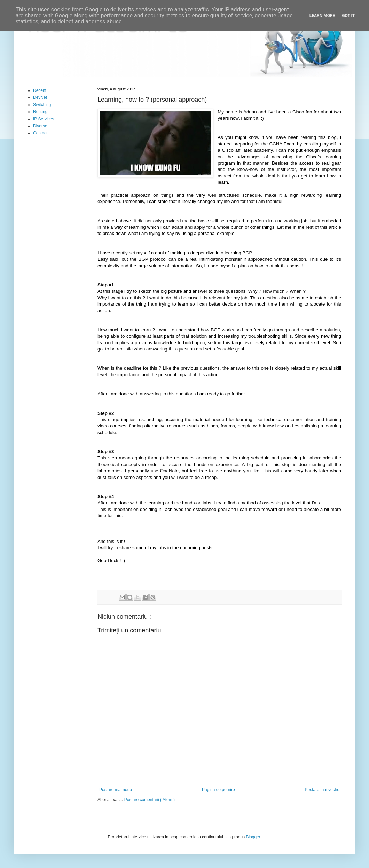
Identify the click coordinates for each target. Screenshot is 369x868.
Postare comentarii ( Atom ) (150, 800)
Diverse (40, 126)
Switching (42, 105)
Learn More (322, 16)
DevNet (40, 97)
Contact (40, 133)
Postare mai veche (322, 790)
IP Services (44, 119)
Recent (40, 90)
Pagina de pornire (218, 790)
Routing (40, 112)
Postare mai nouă (116, 790)
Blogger (253, 837)
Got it (348, 16)
